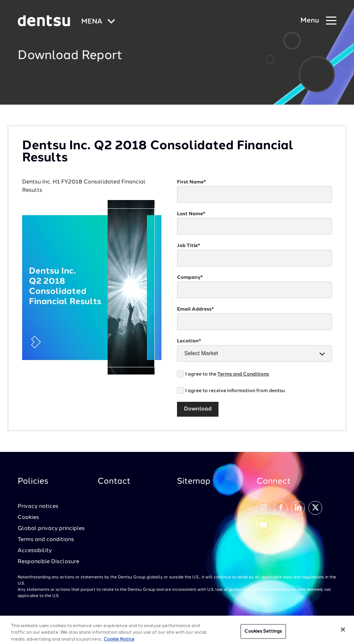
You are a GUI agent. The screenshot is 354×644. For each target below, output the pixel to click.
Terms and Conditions (243, 374)
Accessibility (35, 551)
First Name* (192, 182)
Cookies (28, 518)
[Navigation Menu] (318, 21)
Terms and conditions (46, 540)
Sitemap (194, 482)
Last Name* (191, 214)
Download (198, 409)
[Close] (343, 632)
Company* (190, 277)
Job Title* (189, 246)
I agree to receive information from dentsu (235, 391)
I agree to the (227, 374)
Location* (189, 341)
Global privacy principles (51, 529)
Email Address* (195, 309)
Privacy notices (38, 506)
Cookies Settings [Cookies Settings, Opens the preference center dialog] (263, 634)
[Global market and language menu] (98, 22)
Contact (114, 482)
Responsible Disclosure (48, 562)
